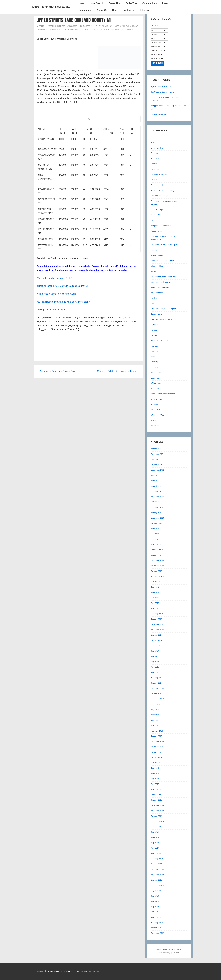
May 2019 (155, 534)
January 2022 (156, 449)
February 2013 (157, 923)
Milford (154, 271)
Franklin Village (157, 210)
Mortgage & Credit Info (160, 287)
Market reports (157, 255)
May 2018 (155, 598)
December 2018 (157, 561)
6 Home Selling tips (159, 114)
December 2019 (157, 518)
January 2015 (156, 800)
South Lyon (155, 367)
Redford (154, 335)
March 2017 (156, 672)
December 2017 (157, 624)
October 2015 (156, 752)
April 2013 (155, 912)
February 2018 (157, 614)
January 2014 (156, 864)
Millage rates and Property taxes (164, 277)
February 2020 (157, 507)
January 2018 (156, 619)
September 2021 (158, 470)
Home (80, 3)
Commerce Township (159, 174)
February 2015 (157, 795)
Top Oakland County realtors (162, 92)
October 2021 (156, 465)
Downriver (155, 180)
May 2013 (155, 906)
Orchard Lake (156, 314)
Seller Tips (131, 3)
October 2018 (156, 571)
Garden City (156, 215)
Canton (154, 164)
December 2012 (157, 933)
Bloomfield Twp (157, 148)
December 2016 (157, 688)
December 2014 (157, 805)
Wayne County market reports (163, 394)
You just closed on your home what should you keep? (63, 302)
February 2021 (157, 491)
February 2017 (157, 678)
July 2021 (155, 475)
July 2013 (155, 896)
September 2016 (158, 699)
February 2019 (157, 550)
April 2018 (155, 603)
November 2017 (157, 630)
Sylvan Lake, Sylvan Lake (161, 87)
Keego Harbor (157, 231)
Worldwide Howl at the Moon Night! (54, 278)
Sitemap (144, 10)
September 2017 (158, 640)
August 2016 (156, 704)
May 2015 (155, 779)
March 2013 (156, 917)
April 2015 (155, 784)
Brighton (154, 153)
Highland (154, 220)
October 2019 (156, 523)
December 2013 (157, 869)
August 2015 (156, 763)
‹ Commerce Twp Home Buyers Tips (57, 371)
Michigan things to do (159, 266)
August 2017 (156, 646)
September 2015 (158, 757)
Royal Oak (155, 351)
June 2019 (155, 529)
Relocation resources (159, 341)
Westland (155, 404)
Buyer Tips (115, 3)
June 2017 (155, 656)
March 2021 (156, 486)
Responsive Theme (94, 971)
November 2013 (157, 875)
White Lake (155, 410)
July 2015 (155, 768)
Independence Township (161, 226)
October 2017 (156, 635)
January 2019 (156, 555)
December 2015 (157, 741)
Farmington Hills (157, 185)
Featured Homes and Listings (163, 190)
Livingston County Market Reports (165, 245)
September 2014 (158, 821)
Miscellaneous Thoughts (161, 282)
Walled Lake (156, 383)
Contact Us (129, 10)
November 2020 (157, 497)
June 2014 (155, 837)
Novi (153, 303)
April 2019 (155, 539)
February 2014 (157, 859)
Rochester (155, 346)
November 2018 (157, 566)
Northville (155, 298)
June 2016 (155, 715)
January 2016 (156, 736)
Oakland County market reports (164, 309)
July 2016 (155, 710)
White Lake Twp (157, 415)
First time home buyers (160, 196)
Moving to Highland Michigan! (51, 310)
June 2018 (155, 592)
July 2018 (155, 587)
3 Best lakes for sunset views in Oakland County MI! (63, 286)
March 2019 (156, 544)
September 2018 (158, 576)
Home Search (96, 3)
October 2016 (156, 694)
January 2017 (156, 683)
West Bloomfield (73, 29)
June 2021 (155, 481)
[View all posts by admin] (41, 26)
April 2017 (155, 667)
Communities (150, 3)
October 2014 (156, 816)
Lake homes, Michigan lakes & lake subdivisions (115, 26)
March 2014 (156, 853)
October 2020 (156, 502)
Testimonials (156, 373)
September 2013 (158, 885)
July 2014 (155, 832)
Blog (115, 10)
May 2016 (155, 720)
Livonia (154, 250)
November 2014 (157, 811)
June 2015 (155, 773)
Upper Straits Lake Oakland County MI (115, 29)
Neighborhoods (157, 293)
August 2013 (156, 891)
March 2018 (156, 608)
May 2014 (155, 843)
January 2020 (156, 513)
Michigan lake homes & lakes (50, 29)
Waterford (155, 388)
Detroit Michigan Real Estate (51, 7)
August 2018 (156, 582)
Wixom (154, 420)
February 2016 (157, 731)
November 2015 (157, 747)
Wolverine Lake (157, 426)
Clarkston (155, 169)
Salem (153, 357)
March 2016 (156, 726)
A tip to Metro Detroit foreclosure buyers (56, 294)
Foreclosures (84, 10)
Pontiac (154, 330)
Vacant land (156, 378)
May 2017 (155, 662)
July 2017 (155, 651)
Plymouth (155, 325)
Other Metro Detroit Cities (161, 319)
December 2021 (157, 454)
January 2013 (156, 928)
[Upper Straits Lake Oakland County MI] (69, 26)
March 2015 (156, 789)
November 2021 (157, 459)
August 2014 (156, 827)
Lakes (165, 3)
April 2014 (155, 848)
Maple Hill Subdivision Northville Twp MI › (118, 371)
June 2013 (155, 901)
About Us (102, 10)
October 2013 (156, 880)
